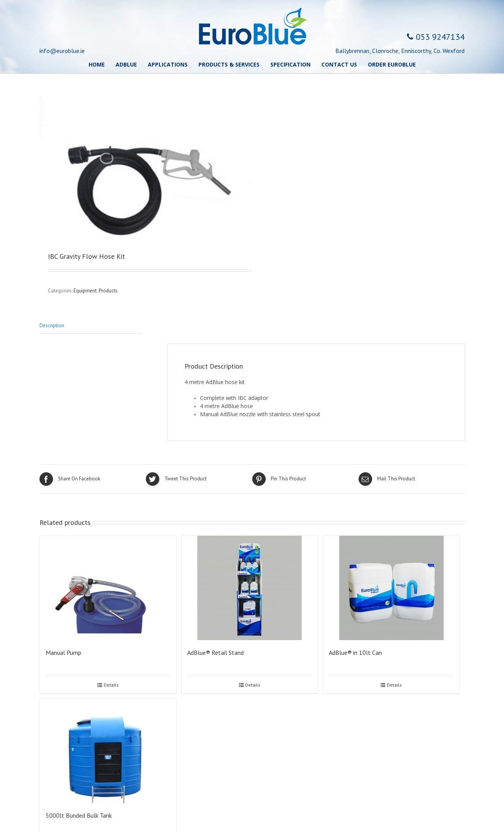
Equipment (85, 291)
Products (108, 291)
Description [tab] (52, 325)
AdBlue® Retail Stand (215, 653)
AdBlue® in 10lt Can (355, 653)
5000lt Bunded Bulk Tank (79, 815)
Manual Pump (63, 653)
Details (111, 685)
